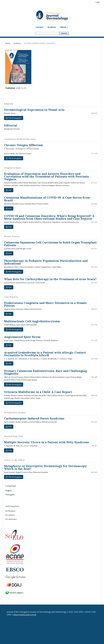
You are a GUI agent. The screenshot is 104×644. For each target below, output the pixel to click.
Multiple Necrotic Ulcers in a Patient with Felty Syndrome (47, 442)
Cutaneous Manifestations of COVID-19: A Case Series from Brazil (47, 199)
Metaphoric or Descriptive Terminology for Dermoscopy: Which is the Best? (46, 467)
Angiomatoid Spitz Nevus (22, 337)
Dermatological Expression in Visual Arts (34, 110)
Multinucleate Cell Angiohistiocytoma (32, 321)
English (8, 490)
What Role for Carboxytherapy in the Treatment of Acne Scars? (50, 279)
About (64, 27)
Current (39, 27)
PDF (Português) (15, 118)
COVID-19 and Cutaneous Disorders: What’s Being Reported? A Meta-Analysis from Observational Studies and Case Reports (49, 217)
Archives (52, 27)
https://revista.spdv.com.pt (25, 615)
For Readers (10, 511)
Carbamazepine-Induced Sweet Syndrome (34, 418)
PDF (10, 190)
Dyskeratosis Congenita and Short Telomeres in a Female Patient (45, 304)
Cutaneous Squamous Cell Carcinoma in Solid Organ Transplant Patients (50, 244)
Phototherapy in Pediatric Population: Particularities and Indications (46, 262)
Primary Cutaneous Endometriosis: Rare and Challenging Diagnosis (45, 372)
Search (64, 33)
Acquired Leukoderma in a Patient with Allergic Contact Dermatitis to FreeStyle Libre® (45, 354)
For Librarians (11, 519)
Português (10, 495)
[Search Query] (47, 33)
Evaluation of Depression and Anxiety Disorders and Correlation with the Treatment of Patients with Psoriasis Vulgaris (46, 176)
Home (8, 43)
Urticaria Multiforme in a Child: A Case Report (38, 392)
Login (98, 2)
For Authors (10, 515)
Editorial (11, 125)
